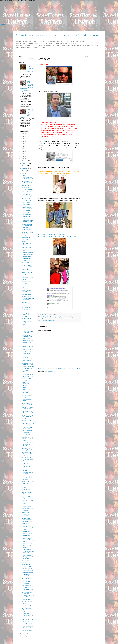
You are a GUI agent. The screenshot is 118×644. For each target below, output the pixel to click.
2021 (22, 146)
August (24, 171)
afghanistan (47, 317)
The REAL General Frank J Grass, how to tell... (27, 323)
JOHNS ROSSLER (27, 630)
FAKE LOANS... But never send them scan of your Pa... (27, 342)
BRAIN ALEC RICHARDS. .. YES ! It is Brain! (28, 331)
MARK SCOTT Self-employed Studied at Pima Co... (28, 528)
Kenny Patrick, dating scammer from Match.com (27, 502)
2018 (22, 154)
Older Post (78, 369)
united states (45, 321)
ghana (75, 317)
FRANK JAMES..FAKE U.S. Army (28, 399)
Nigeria (63, 319)
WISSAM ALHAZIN (27, 506)
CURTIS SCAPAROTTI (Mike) (26, 243)
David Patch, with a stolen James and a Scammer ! (27, 459)
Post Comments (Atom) (51, 372)
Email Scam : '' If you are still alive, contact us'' (27, 353)
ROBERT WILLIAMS (28, 374)
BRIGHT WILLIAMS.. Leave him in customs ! (28, 309)
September (25, 168)
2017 (22, 156)
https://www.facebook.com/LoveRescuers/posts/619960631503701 (57, 236)
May (23, 636)
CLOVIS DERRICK (27, 395)
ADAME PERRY (26, 185)
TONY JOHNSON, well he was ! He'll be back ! (27, 478)
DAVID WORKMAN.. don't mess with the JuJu (28, 454)
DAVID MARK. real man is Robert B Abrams (27, 304)
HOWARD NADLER (27, 272)
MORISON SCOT (27, 230)
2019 (22, 151)
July (23, 173)
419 (43, 317)
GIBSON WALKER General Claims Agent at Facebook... (28, 370)
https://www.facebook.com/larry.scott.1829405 (51, 234)
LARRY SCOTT (26, 487)
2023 (22, 141)
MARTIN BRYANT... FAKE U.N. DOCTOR (27, 514)
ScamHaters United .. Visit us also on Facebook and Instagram (58, 35)
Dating (58, 317)
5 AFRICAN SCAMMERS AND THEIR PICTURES (27, 465)
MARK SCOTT (26, 524)
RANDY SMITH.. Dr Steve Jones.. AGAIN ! (27, 444)
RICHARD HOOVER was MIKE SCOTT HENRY (27, 439)
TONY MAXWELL (27, 624)
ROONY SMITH (26, 192)
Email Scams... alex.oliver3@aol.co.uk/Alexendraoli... (28, 359)
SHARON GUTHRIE (27, 590)
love (46, 319)
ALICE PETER (26, 435)
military (49, 319)
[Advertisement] (48, 13)
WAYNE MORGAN (27, 263)
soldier (40, 321)
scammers (75, 319)
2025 (22, 136)
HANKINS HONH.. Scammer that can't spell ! (27, 610)
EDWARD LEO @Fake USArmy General (27, 315)
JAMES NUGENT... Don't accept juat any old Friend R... (28, 226)
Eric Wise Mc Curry (27, 294)
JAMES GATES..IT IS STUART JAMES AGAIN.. (28, 417)
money (53, 319)
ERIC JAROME (26, 205)
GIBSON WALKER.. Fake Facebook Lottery (27, 545)
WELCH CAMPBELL (28, 606)
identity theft (41, 319)
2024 (22, 139)
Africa (52, 317)
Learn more (3, 25)
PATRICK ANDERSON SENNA (26, 384)
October (24, 166)
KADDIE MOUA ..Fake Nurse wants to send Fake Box (27, 220)
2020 (22, 149)
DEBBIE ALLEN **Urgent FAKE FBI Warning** (28, 298)
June (23, 633)
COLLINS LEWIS (27, 319)
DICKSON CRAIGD (27, 327)
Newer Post (41, 369)
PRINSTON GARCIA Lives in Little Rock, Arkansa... (28, 540)
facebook (62, 317)
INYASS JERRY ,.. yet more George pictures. (28, 483)
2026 (22, 134)
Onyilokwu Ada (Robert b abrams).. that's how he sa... (27, 520)
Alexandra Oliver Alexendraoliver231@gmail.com (27, 209)
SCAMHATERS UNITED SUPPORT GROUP (28, 615)
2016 (22, 159)
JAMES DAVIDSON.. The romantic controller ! (28, 574)
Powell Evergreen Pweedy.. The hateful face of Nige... (28, 551)
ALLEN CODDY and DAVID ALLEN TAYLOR (27, 234)
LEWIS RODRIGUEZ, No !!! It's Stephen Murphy (28, 378)
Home (59, 369)
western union (52, 321)
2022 (22, 144)
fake (66, 317)
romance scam (69, 319)
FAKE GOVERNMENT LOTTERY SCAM (27, 177)
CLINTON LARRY (27, 421)
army (55, 317)
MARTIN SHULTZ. (27, 599)
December (25, 161)
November (25, 163)
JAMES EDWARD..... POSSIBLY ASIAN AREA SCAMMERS (28, 365)
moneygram (58, 319)
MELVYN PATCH (27, 536)
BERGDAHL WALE (27, 198)
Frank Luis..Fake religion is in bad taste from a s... (27, 337)
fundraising (70, 317)
